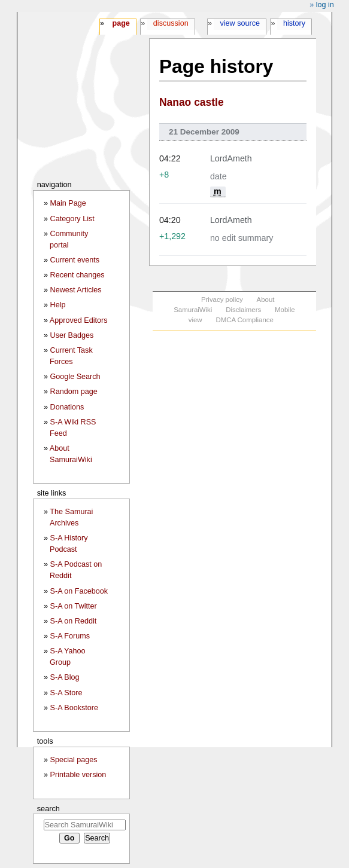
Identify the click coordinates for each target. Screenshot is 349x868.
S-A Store (66, 693)
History (294, 23)
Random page (74, 392)
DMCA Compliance (244, 320)
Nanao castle (192, 102)
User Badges (72, 335)
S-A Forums (70, 636)
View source (240, 23)
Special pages (74, 760)
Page (121, 23)
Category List (72, 219)
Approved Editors (79, 320)
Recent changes (78, 275)
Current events (75, 260)
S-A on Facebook (79, 591)
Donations (67, 407)
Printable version (78, 775)
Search (48, 809)
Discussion (171, 23)
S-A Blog (65, 677)
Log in (325, 5)
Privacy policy (222, 299)
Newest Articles (76, 290)
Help (58, 305)
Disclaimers (243, 310)
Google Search (75, 377)
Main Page (68, 203)
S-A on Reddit (74, 621)
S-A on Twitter (74, 606)
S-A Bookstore (75, 708)
